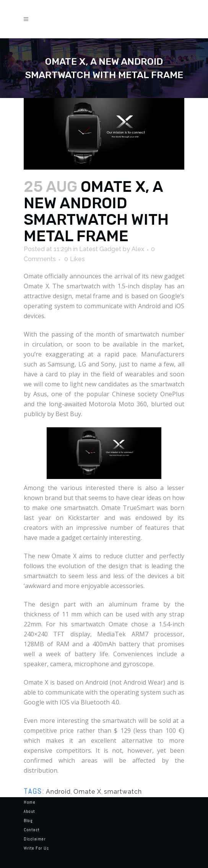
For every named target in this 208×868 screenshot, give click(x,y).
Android (58, 792)
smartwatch (123, 792)
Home (29, 802)
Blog (28, 821)
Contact (32, 830)
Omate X (87, 792)
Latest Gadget (100, 249)
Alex (138, 249)
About (29, 811)
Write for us (36, 848)
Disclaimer (35, 839)
